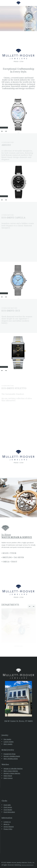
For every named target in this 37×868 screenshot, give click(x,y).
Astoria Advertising (27, 865)
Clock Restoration (9, 812)
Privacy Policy (8, 829)
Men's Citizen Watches (11, 771)
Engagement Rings (10, 754)
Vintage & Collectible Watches (13, 769)
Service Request (9, 827)
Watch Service (8, 778)
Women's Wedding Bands (12, 756)
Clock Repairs (8, 810)
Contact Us (7, 822)
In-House (17, 536)
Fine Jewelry (7, 739)
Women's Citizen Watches (12, 773)
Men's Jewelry (8, 744)
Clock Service (8, 807)
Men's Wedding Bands (11, 759)
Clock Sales (7, 805)
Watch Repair (8, 776)
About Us (7, 824)
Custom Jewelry (9, 742)
